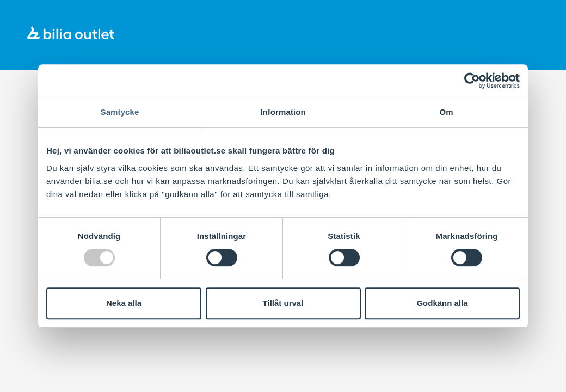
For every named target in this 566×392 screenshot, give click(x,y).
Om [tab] (446, 112)
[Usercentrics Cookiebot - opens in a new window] (472, 81)
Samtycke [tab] (120, 112)
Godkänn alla (442, 303)
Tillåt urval (283, 303)
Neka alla (124, 303)
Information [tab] (283, 112)
